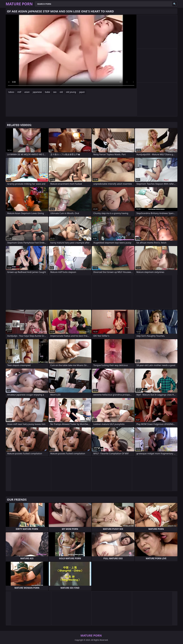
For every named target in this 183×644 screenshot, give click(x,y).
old (61, 92)
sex (55, 92)
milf (19, 92)
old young (71, 92)
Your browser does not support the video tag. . (71, 52)
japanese (37, 92)
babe (47, 92)
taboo (11, 92)
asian (27, 92)
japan (82, 92)
